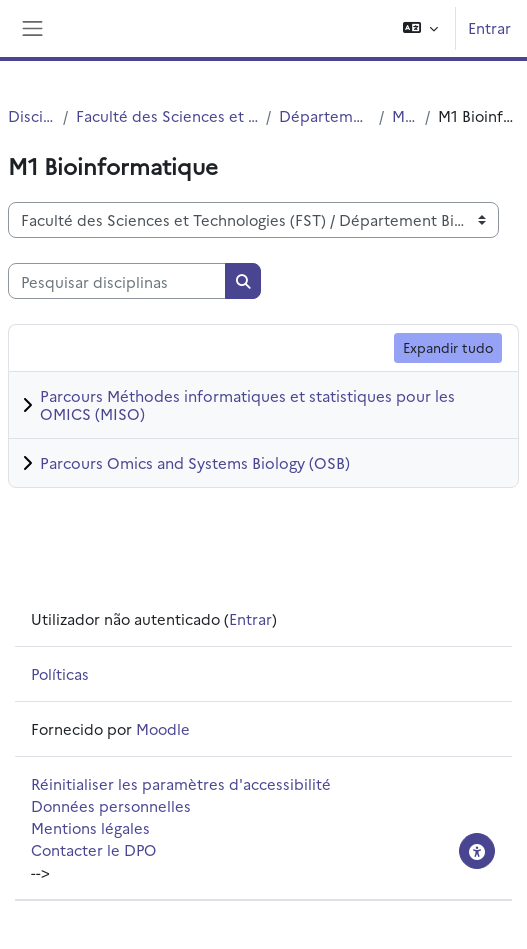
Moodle (163, 728)
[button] (420, 28)
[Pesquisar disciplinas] (117, 281)
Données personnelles (111, 805)
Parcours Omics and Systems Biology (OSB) (195, 462)
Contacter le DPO (93, 849)
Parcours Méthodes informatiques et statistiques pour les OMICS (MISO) (247, 404)
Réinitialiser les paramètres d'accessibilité (181, 783)
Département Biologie (325, 115)
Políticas (60, 673)
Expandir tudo (448, 347)
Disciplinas (31, 115)
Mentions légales (90, 827)
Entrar (489, 27)
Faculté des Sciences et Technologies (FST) (167, 115)
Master (404, 115)
